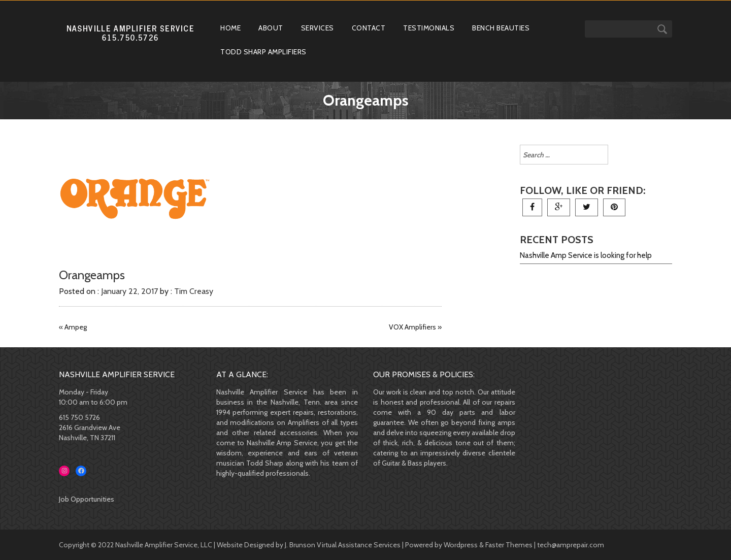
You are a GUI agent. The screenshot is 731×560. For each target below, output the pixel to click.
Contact (369, 28)
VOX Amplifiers (412, 327)
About (271, 28)
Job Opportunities (87, 499)
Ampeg (76, 327)
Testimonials (429, 28)
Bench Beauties (501, 28)
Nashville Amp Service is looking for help (586, 255)
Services (318, 28)
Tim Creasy (194, 291)
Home (230, 28)
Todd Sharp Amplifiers (263, 52)
